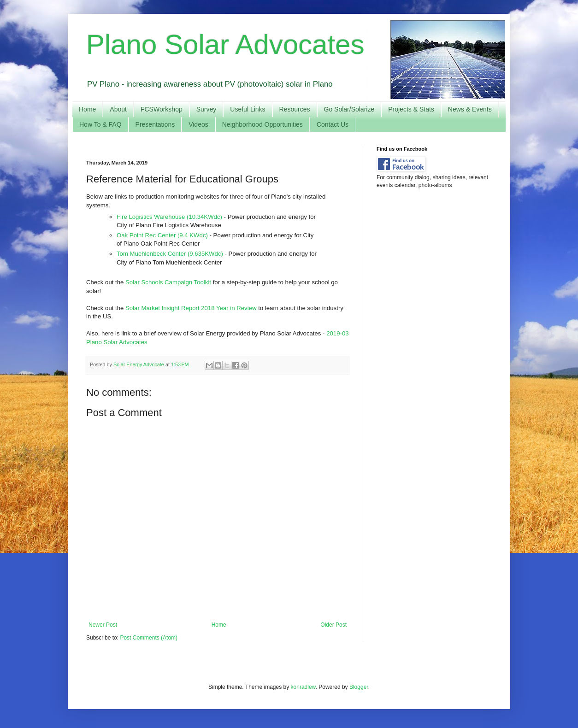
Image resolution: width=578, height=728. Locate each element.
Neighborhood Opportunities (262, 124)
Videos (198, 124)
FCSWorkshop (162, 109)
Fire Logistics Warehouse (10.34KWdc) (169, 217)
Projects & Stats (411, 109)
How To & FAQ (100, 124)
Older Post (333, 625)
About (118, 109)
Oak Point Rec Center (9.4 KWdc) (162, 235)
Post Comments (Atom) (149, 638)
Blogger (359, 687)
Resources (295, 109)
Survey (206, 109)
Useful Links (248, 109)
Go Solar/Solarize (349, 109)
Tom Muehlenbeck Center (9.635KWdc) (170, 254)
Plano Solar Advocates (225, 44)
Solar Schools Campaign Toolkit (168, 282)
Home (87, 109)
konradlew (303, 687)
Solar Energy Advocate (139, 364)
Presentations (155, 124)
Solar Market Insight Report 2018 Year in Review (191, 308)
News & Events (470, 109)
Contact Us (333, 124)
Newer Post (103, 625)
